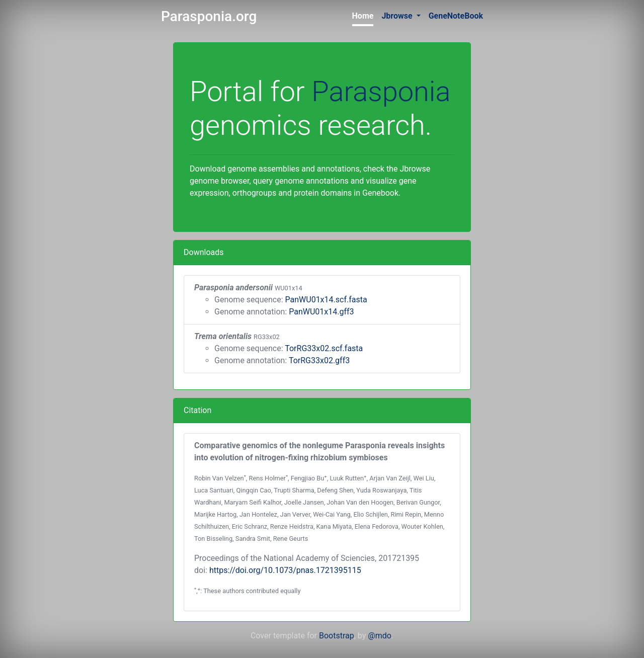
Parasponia (381, 92)
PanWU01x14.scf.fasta (326, 300)
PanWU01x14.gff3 (321, 312)
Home (363, 16)
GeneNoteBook (456, 16)
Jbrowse (398, 16)
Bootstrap (337, 636)
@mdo (380, 636)
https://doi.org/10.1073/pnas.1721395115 (285, 570)
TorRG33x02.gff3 (319, 360)
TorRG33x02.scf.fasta (324, 348)
